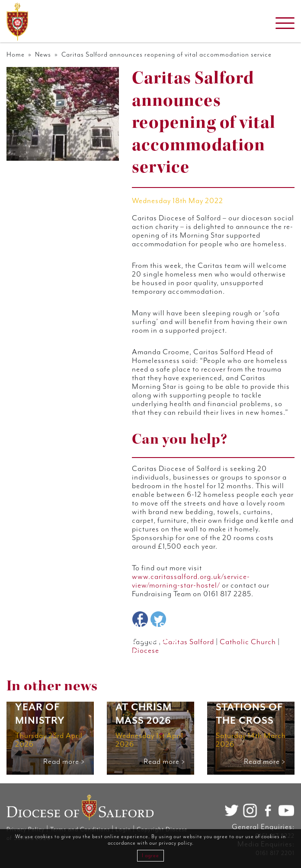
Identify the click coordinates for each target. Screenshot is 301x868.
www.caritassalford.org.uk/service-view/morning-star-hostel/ (191, 581)
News (43, 55)
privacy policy (175, 843)
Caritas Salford (188, 642)
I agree (150, 856)
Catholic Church (248, 642)
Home (16, 55)
